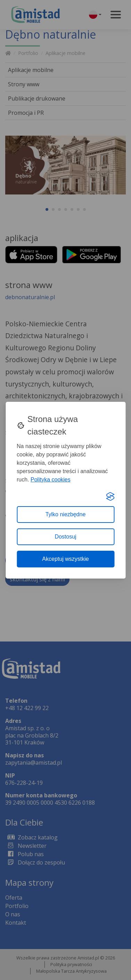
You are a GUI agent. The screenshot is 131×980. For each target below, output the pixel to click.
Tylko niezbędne (66, 514)
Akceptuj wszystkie (65, 559)
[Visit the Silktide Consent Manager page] (110, 496)
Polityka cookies (51, 480)
